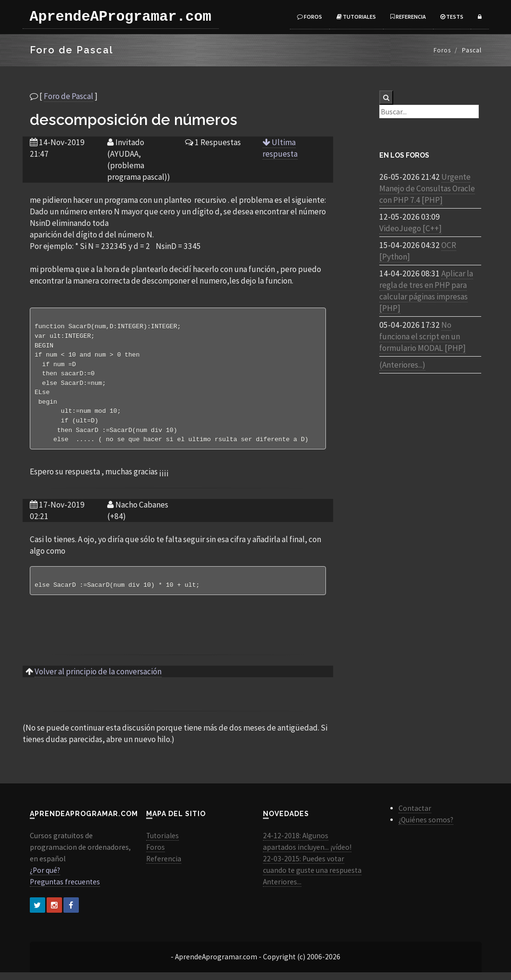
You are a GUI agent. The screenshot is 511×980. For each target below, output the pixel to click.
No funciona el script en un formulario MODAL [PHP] (423, 336)
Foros (310, 17)
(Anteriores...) (402, 365)
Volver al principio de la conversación (98, 679)
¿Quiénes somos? (426, 827)
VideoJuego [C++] (411, 228)
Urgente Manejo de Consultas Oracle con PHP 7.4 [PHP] (427, 188)
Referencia (408, 17)
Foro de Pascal (69, 96)
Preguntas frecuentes (65, 889)
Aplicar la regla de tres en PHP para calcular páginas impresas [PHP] (426, 291)
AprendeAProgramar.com (121, 17)
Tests (452, 17)
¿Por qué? (45, 878)
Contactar (415, 816)
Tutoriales (356, 17)
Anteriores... (282, 889)
